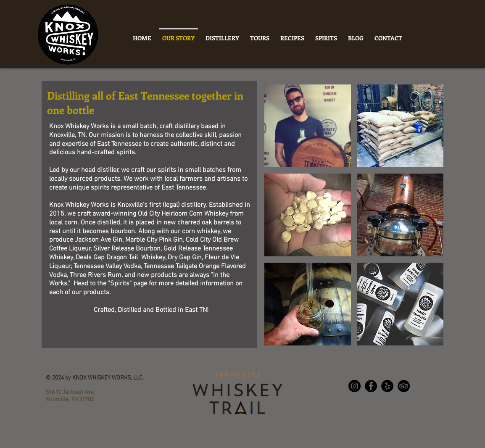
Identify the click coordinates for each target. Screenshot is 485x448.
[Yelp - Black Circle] (387, 386)
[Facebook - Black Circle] (371, 386)
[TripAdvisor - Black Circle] (404, 386)
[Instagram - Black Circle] (355, 386)
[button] (308, 126)
